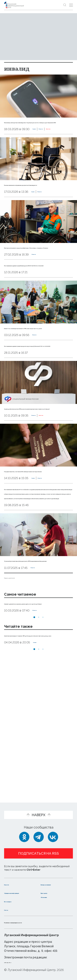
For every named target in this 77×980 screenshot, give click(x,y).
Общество (28, 143)
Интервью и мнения (51, 878)
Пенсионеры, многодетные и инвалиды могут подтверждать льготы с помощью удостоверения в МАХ (38, 126)
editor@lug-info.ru (18, 962)
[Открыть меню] (71, 5)
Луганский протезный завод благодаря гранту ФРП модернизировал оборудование (38, 665)
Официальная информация (16, 890)
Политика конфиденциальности (32, 922)
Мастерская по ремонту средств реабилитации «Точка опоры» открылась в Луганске (33, 270)
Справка (10, 143)
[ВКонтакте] (53, 828)
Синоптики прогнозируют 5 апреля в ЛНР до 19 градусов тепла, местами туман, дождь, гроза (36, 758)
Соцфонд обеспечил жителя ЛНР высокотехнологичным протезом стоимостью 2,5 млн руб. (33, 463)
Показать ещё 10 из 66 (22, 687)
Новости (11, 876)
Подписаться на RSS (39, 845)
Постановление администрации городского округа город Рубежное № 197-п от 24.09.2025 (38, 391)
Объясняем (51, 897)
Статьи (10, 909)
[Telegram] (39, 828)
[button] (34, 736)
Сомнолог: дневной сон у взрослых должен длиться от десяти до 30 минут (35, 717)
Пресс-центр (52, 888)
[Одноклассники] (24, 828)
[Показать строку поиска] (65, 5)
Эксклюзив (47, 143)
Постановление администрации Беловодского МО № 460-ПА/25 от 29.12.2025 (35, 297)
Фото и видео (16, 901)
